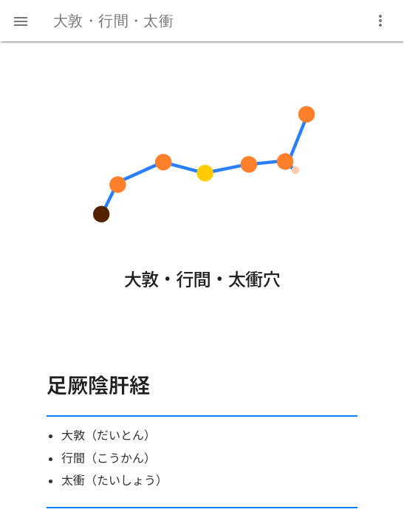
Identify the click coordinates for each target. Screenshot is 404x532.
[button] (21, 21)
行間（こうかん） (109, 458)
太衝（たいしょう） (114, 480)
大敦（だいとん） (109, 435)
